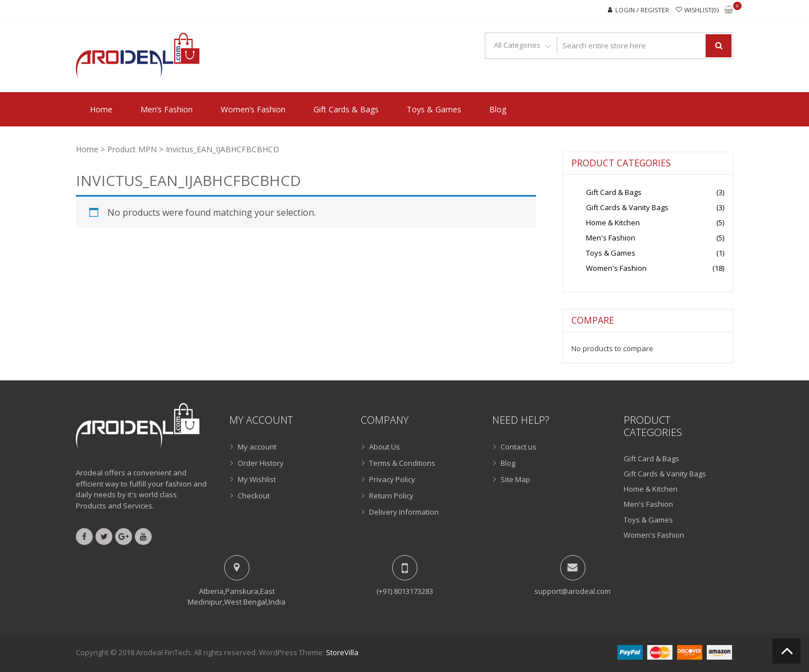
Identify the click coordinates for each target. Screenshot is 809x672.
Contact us (519, 447)
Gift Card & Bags (614, 192)
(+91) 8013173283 (405, 591)
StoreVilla (342, 652)
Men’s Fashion (167, 109)
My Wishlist (257, 479)
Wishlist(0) (701, 10)
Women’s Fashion (253, 109)
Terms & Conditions (402, 463)
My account (257, 447)
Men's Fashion (611, 238)
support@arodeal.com (572, 591)
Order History (261, 463)
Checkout (254, 496)
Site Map (515, 479)
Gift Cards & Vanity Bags (627, 207)
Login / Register (642, 10)
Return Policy (391, 496)
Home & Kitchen (613, 223)
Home (101, 109)
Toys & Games (434, 109)
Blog (498, 109)
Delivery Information (404, 512)
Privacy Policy (392, 479)
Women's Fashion (616, 268)
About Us (385, 447)
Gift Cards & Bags (346, 109)
